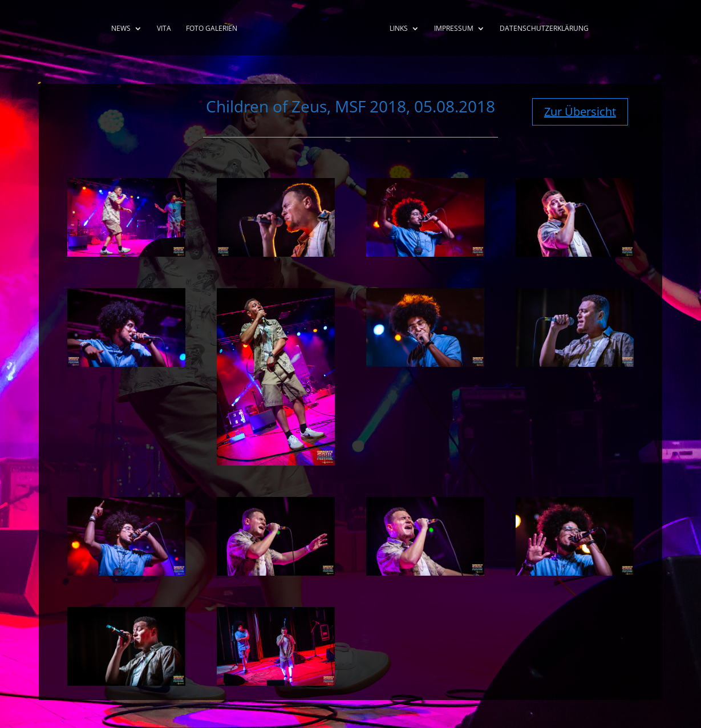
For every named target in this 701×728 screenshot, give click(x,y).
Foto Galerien (212, 29)
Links (399, 29)
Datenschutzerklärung (544, 29)
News (121, 29)
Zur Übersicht (580, 112)
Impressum (454, 29)
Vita (164, 29)
